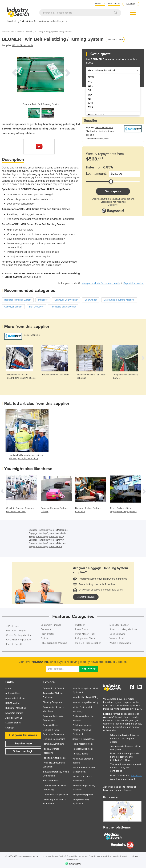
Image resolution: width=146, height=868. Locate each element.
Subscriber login (23, 751)
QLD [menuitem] (91, 86)
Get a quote (113, 191)
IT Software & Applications (56, 795)
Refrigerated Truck (85, 638)
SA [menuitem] (90, 90)
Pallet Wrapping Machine (54, 643)
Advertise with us (14, 718)
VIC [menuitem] (90, 82)
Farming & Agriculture (53, 744)
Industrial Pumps (51, 781)
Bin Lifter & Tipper (16, 631)
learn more (86, 597)
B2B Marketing (13, 703)
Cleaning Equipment (53, 702)
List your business (23, 735)
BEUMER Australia (23, 45)
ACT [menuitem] (91, 103)
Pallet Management (82, 725)
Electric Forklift (14, 644)
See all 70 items (32, 335)
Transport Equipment (82, 749)
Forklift (44, 638)
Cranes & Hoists (50, 725)
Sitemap (9, 728)
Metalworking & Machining (85, 702)
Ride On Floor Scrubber (88, 643)
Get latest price (115, 39)
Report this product (134, 283)
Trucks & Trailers (80, 754)
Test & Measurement (82, 744)
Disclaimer (113, 205)
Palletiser (80, 625)
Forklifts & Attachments (54, 758)
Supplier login (23, 744)
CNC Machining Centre (19, 640)
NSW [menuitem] (91, 77)
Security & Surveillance (84, 739)
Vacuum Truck (117, 638)
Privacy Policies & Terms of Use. (65, 856)
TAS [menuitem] (90, 107)
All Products (8, 32)
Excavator (46, 629)
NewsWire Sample (14, 713)
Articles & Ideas (13, 693)
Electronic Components (54, 739)
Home (8, 688)
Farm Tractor (47, 634)
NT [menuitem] (90, 99)
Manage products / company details (101, 283)
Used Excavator (118, 634)
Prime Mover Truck (85, 634)
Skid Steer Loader (119, 625)
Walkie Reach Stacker (121, 643)
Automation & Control (53, 688)
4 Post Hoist (13, 626)
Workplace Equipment (83, 795)
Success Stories (13, 723)
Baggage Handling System (59, 32)
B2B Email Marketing (16, 708)
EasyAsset (137, 776)
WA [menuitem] (90, 95)
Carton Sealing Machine (19, 635)
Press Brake (82, 629)
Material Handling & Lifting (30, 32)
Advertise (131, 4)
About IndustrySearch (16, 698)
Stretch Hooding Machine (123, 629)
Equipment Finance (51, 625)
